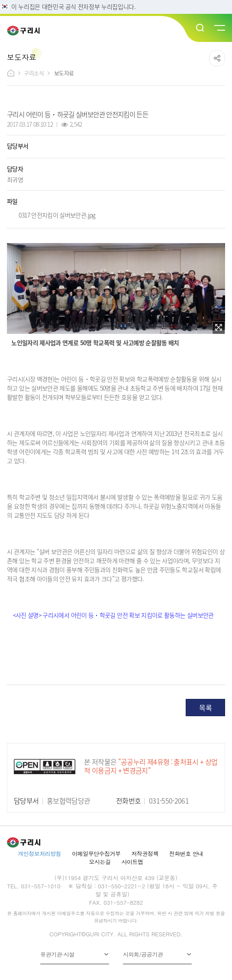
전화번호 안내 (186, 853)
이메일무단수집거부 (96, 853)
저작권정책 (145, 853)
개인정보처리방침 (39, 853)
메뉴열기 (219, 28)
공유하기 (217, 58)
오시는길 (100, 862)
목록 (205, 708)
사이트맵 (132, 862)
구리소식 (34, 73)
